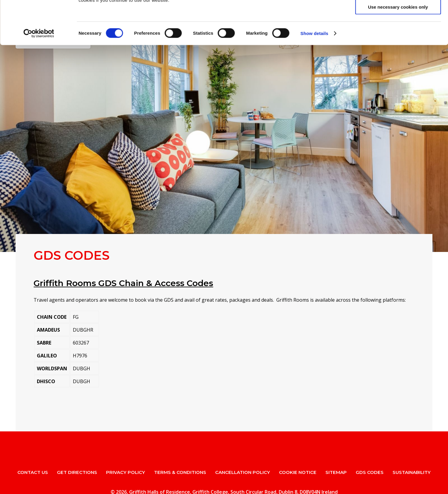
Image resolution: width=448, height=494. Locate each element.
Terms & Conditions (180, 472)
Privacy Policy (126, 472)
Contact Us (33, 472)
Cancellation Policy (243, 472)
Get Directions (77, 472)
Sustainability (412, 472)
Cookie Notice (298, 472)
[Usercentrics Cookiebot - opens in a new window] (39, 77)
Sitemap (336, 472)
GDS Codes (370, 472)
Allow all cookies (398, 15)
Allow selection (398, 33)
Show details (314, 77)
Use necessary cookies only (398, 50)
